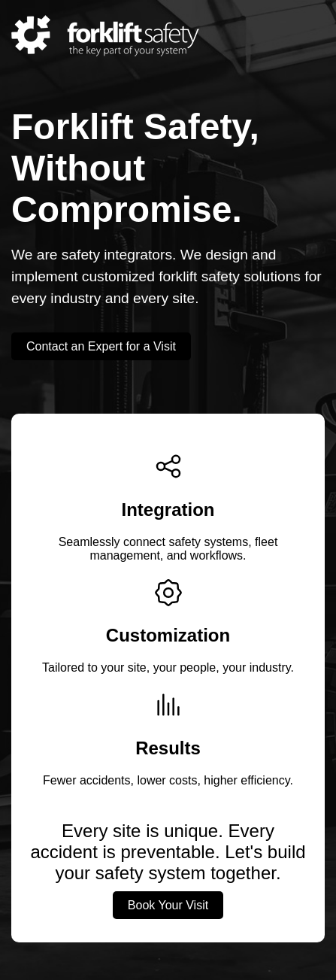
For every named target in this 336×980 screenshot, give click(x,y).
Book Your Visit (168, 905)
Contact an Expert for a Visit (101, 346)
